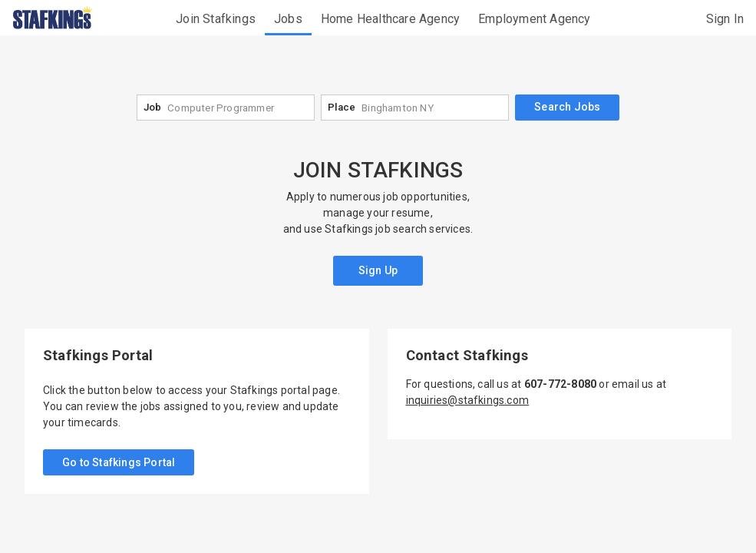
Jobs (288, 19)
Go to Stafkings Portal (119, 462)
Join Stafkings (216, 19)
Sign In (725, 19)
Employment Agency (534, 19)
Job (153, 107)
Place (342, 107)
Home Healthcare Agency (390, 19)
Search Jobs (567, 107)
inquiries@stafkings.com (468, 400)
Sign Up (378, 270)
